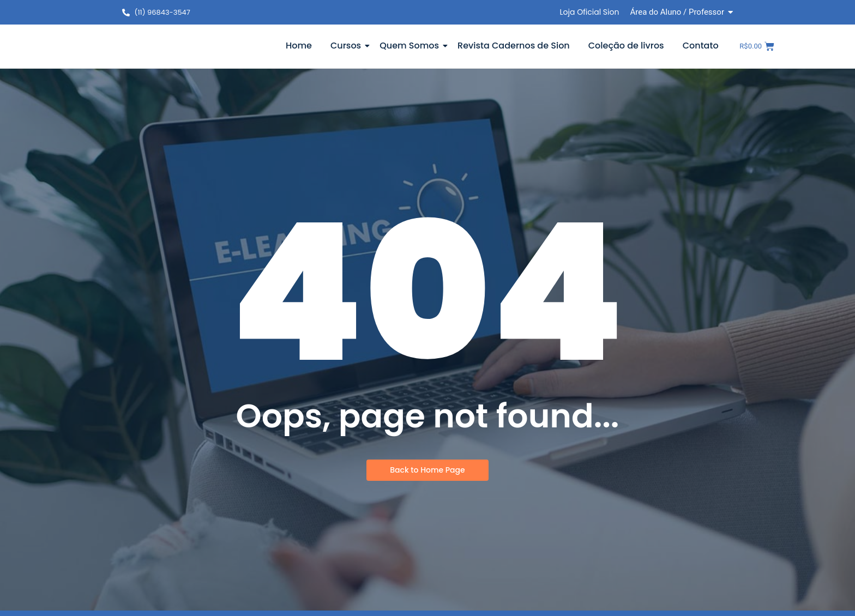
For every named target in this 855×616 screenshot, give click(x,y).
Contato (701, 46)
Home (299, 46)
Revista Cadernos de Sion (514, 46)
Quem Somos (411, 46)
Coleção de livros (626, 46)
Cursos (348, 46)
